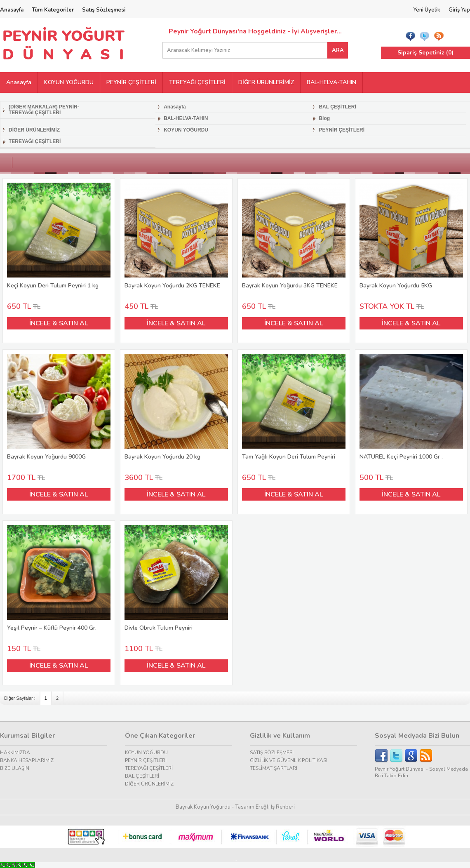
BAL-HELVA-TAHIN (331, 82)
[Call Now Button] (18, 865)
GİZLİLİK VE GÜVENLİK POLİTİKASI (289, 760)
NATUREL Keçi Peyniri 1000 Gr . (411, 407)
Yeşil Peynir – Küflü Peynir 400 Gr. (59, 578)
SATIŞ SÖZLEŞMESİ (272, 753)
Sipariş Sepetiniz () (425, 53)
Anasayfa (12, 10)
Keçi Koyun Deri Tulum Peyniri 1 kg (59, 236)
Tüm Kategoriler (53, 10)
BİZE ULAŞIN (15, 768)
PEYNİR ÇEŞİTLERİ (131, 82)
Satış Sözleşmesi (104, 10)
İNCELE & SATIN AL (59, 323)
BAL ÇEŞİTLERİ (337, 107)
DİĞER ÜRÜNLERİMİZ (266, 82)
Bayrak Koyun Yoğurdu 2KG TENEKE (176, 236)
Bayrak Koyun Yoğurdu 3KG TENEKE (294, 236)
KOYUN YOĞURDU (69, 82)
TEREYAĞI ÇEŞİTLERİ (197, 82)
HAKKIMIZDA (15, 753)
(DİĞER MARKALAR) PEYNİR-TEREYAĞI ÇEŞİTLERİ (44, 110)
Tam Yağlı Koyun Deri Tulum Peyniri (294, 407)
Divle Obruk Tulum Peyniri (176, 578)
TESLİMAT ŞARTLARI (274, 768)
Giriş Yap (459, 10)
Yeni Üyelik (427, 10)
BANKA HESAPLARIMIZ (27, 760)
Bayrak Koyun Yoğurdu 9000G (59, 407)
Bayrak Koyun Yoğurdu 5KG (411, 236)
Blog (324, 118)
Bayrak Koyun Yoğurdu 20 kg (176, 407)
